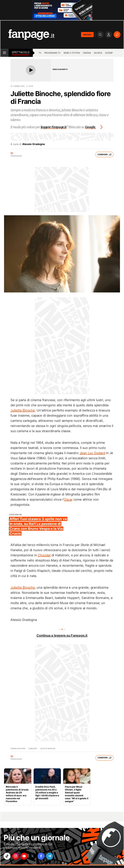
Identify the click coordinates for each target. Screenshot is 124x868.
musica (98, 53)
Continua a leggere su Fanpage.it (62, 635)
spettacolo (21, 52)
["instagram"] (16, 856)
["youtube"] (25, 856)
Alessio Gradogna (34, 144)
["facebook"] (43, 856)
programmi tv (52, 53)
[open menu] (4, 53)
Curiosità (33, 748)
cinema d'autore (18, 748)
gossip (109, 53)
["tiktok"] (7, 856)
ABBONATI (87, 35)
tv (40, 53)
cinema (87, 53)
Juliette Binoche (23, 410)
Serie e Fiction (72, 53)
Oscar (68, 499)
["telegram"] (52, 856)
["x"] (34, 856)
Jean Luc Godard (92, 453)
